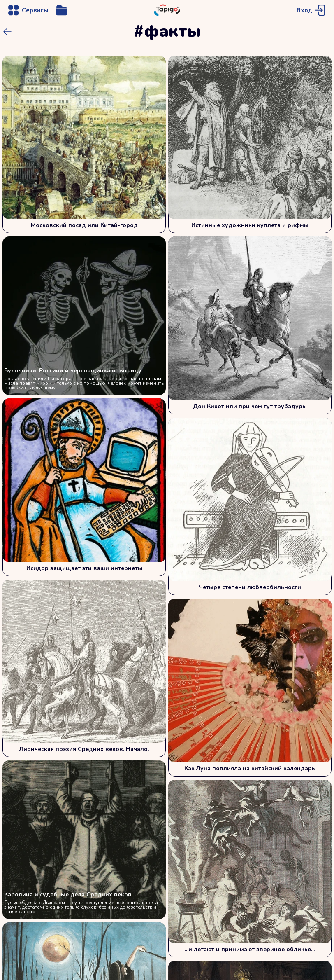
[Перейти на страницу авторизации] (312, 10)
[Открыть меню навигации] (27, 10)
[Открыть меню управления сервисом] (61, 10)
